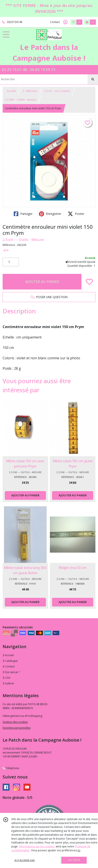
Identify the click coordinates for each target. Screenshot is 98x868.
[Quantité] (11, 262)
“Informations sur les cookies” (37, 846)
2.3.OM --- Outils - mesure (20, 100)
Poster (76, 214)
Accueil (11, 91)
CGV (6, 678)
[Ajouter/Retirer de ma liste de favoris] (89, 282)
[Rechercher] (93, 79)
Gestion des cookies (15, 722)
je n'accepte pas (25, 860)
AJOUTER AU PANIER (42, 282)
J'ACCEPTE (74, 860)
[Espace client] (65, 22)
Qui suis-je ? (11, 672)
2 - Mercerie (30, 91)
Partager (23, 214)
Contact (55, 22)
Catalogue (10, 661)
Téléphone (11, 768)
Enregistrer (50, 214)
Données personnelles (17, 728)
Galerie (8, 683)
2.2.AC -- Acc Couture (57, 91)
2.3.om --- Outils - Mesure (23, 240)
